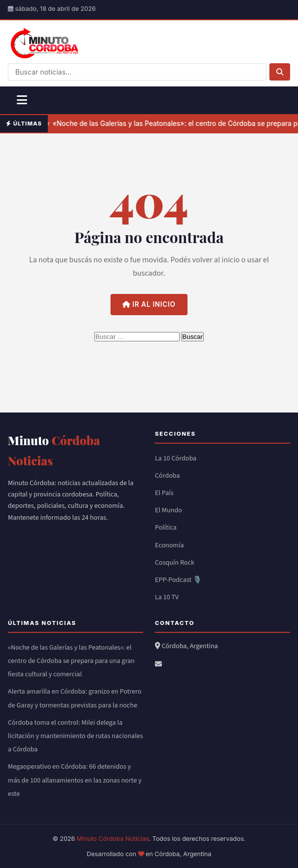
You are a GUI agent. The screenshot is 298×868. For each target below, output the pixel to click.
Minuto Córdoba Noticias (113, 839)
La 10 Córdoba (176, 458)
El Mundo (168, 510)
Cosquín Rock (175, 563)
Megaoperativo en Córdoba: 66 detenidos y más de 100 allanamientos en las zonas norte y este (75, 780)
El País (164, 493)
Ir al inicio (149, 304)
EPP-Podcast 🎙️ (178, 580)
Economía (169, 545)
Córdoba (168, 476)
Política (166, 528)
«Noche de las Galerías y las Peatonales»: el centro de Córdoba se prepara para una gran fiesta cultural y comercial (71, 661)
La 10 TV (167, 597)
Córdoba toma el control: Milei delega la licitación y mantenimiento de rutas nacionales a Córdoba (75, 736)
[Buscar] (280, 72)
